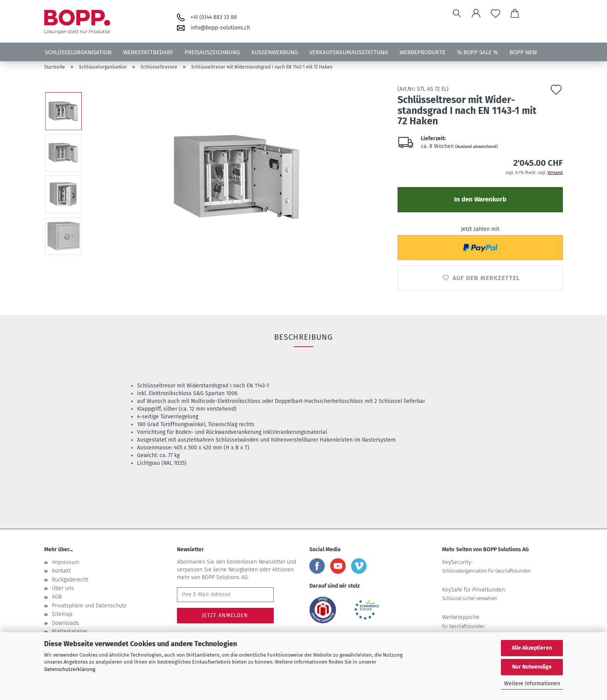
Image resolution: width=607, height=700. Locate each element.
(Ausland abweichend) (477, 147)
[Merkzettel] (496, 14)
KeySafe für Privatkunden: (474, 594)
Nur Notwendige (532, 667)
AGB (57, 597)
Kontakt (61, 571)
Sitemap (62, 614)
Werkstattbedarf (148, 52)
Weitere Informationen (532, 684)
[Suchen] (457, 14)
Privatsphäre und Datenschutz (89, 606)
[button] (476, 14)
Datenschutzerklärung (70, 669)
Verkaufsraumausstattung (349, 52)
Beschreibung (303, 337)
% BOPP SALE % (478, 52)
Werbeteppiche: (463, 621)
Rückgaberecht (70, 580)
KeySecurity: (486, 566)
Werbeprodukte (423, 52)
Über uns (63, 588)
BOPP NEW (523, 52)
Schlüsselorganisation (78, 52)
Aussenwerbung (274, 52)
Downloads (65, 623)
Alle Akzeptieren (532, 648)
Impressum (66, 562)
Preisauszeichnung (212, 52)
